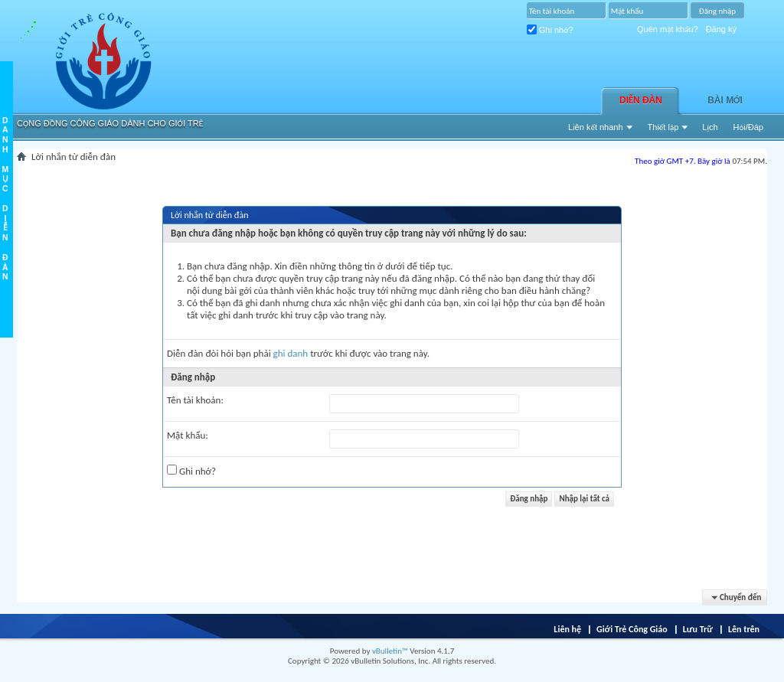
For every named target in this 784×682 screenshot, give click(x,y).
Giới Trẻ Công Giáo (632, 629)
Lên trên (744, 629)
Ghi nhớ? (550, 30)
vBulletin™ (390, 651)
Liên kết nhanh (596, 127)
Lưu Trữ (698, 629)
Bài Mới (725, 100)
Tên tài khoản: (195, 400)
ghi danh (291, 353)
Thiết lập (663, 127)
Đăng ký (721, 29)
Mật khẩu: (188, 435)
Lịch (710, 127)
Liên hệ (567, 629)
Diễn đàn (641, 100)
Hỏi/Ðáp (748, 127)
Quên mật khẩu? (668, 29)
